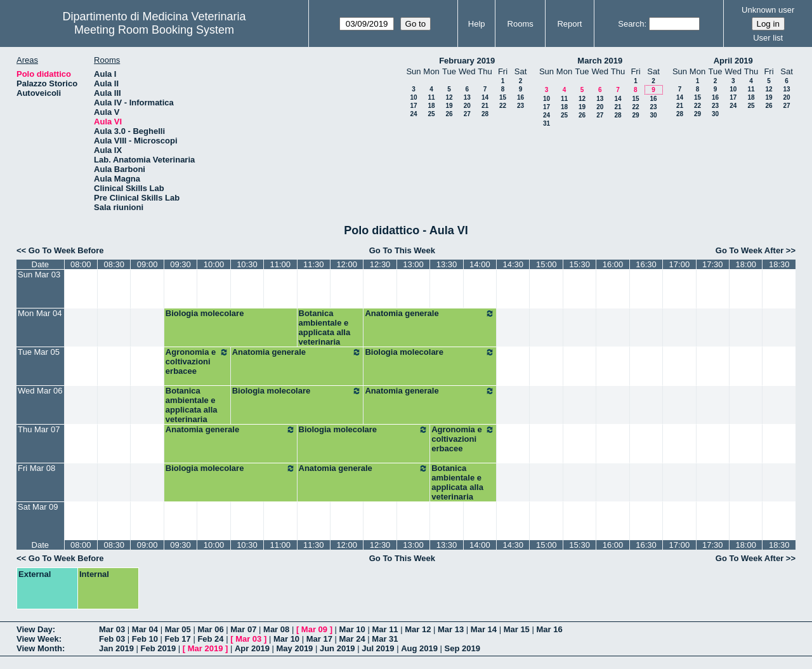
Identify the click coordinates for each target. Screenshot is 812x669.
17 (413, 106)
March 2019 (600, 61)
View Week (38, 639)
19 (449, 106)
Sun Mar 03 (39, 275)
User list (768, 38)
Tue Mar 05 (39, 352)
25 (431, 114)
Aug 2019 (419, 648)
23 (521, 106)
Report (569, 24)
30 (653, 115)
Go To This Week (402, 250)
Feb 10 (145, 639)
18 (431, 106)
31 (547, 123)
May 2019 (295, 648)
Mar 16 (549, 629)
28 (485, 114)
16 (521, 97)
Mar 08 (276, 629)
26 (449, 114)
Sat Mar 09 (38, 507)
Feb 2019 (159, 648)
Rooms (521, 24)
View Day (35, 629)
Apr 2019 (252, 648)
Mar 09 (314, 629)
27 (467, 114)
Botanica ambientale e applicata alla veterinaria (325, 328)
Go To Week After (750, 250)
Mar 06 (210, 629)
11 (431, 97)
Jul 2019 (378, 648)
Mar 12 (418, 629)
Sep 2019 (462, 648)
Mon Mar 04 (40, 313)
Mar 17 (319, 639)
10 (413, 97)
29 (635, 115)
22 (503, 106)
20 (467, 106)
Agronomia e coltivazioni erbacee (197, 361)
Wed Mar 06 (40, 391)
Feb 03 (112, 639)
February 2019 (467, 61)
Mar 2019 (206, 648)
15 (503, 97)
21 (485, 106)
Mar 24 (352, 639)
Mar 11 (385, 629)
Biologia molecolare (205, 313)
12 (449, 97)
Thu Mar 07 (39, 429)
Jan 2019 (116, 648)
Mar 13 (451, 629)
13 (467, 97)
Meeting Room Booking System (154, 30)
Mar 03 (112, 629)
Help (477, 24)
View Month (39, 648)
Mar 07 (243, 629)
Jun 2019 (337, 648)
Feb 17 (178, 639)
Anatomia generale (430, 314)
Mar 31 (385, 639)
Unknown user (768, 10)
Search (631, 24)
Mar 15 (517, 629)
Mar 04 (145, 629)
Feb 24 (210, 639)
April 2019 (733, 61)
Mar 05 (178, 629)
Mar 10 (352, 629)
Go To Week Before (66, 250)
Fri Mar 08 (36, 468)
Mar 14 (484, 629)
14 (485, 97)
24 (413, 114)
